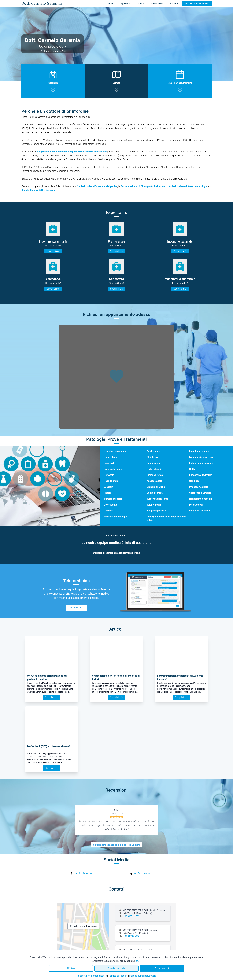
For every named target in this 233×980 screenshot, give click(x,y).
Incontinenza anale (199, 451)
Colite (192, 469)
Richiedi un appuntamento (197, 4)
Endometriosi (154, 469)
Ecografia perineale (157, 511)
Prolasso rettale (155, 475)
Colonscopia (153, 463)
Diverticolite (110, 505)
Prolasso (109, 511)
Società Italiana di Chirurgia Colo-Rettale (143, 186)
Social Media (157, 4)
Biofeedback (111, 457)
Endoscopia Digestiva (201, 475)
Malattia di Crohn (156, 487)
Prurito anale (153, 451)
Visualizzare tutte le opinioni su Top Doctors (116, 845)
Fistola (108, 493)
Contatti (174, 4)
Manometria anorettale (201, 457)
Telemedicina (154, 505)
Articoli (141, 4)
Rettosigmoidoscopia (201, 499)
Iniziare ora (76, 608)
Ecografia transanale (200, 511)
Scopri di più (53, 251)
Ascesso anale (154, 481)
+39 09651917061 (132, 916)
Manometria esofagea (116, 517)
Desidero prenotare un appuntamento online (116, 553)
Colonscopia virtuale (200, 493)
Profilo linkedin (142, 874)
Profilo (111, 4)
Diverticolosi (196, 505)
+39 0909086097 (131, 936)
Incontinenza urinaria (115, 451)
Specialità (126, 4)
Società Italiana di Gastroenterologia (188, 186)
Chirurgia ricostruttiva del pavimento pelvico (166, 518)
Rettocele (109, 475)
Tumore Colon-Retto (157, 499)
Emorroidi (109, 463)
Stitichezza (152, 457)
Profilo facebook (84, 874)
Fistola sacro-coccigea (201, 463)
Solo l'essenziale (116, 968)
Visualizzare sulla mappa (83, 926)
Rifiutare (71, 968)
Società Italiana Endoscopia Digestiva (97, 186)
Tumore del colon (113, 499)
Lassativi (109, 487)
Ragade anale (111, 481)
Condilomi (195, 481)
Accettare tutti (162, 968)
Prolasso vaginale (199, 487)
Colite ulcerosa (155, 493)
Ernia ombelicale (113, 469)
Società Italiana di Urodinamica (38, 190)
